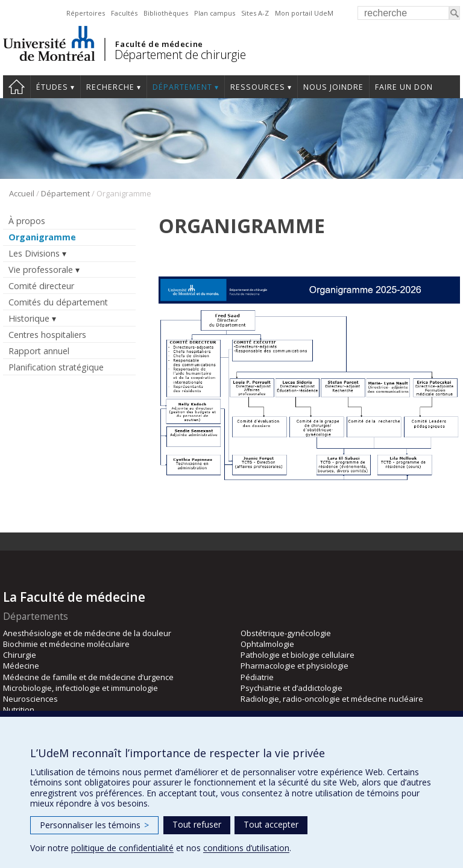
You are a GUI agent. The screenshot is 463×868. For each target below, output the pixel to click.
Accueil (22, 193)
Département (182, 87)
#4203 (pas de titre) (17, 87)
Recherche (110, 87)
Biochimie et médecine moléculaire (66, 644)
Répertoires (86, 13)
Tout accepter (271, 824)
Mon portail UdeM (304, 13)
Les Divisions (34, 253)
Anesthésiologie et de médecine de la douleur (87, 633)
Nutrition (19, 710)
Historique (29, 318)
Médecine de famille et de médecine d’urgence (88, 677)
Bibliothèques (166, 13)
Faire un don (404, 87)
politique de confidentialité (122, 848)
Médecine (21, 666)
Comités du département (58, 302)
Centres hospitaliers (47, 335)
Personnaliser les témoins (94, 825)
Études (52, 87)
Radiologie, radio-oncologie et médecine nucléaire (332, 699)
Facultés (124, 13)
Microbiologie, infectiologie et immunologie (80, 688)
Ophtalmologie (267, 644)
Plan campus (215, 13)
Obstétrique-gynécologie (286, 633)
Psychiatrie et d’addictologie (291, 688)
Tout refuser (197, 824)
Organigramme (42, 237)
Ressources (258, 87)
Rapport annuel (39, 351)
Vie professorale (41, 270)
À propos (27, 221)
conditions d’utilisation (246, 848)
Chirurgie (20, 655)
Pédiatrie (257, 677)
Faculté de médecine (159, 44)
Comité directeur (41, 286)
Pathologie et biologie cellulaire (298, 655)
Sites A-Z (255, 13)
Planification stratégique (56, 367)
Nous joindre (333, 87)
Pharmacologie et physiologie (294, 666)
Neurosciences (30, 699)
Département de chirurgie (180, 55)
